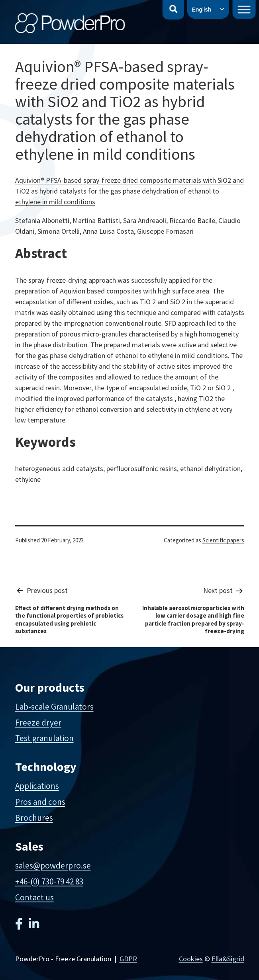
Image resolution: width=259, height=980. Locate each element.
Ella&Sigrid (228, 959)
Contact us (34, 897)
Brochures (34, 818)
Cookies (191, 959)
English (201, 9)
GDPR (128, 959)
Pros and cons (40, 802)
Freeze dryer (38, 723)
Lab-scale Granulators (54, 707)
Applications (37, 786)
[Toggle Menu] (244, 9)
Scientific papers (223, 540)
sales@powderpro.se (53, 866)
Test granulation (44, 738)
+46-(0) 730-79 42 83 (49, 881)
